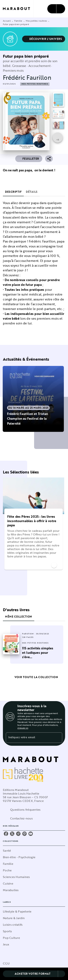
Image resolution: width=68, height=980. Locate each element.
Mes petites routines (36, 21)
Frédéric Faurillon (27, 77)
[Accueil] (18, 9)
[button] (44, 39)
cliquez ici (23, 728)
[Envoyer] (58, 738)
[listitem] (6, 834)
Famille (18, 21)
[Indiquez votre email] (29, 738)
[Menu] (56, 9)
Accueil (7, 21)
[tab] (13, 192)
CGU (6, 963)
